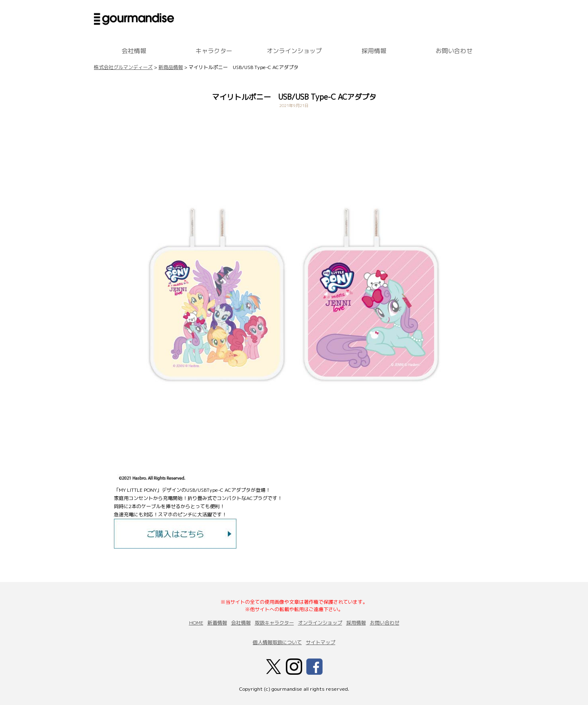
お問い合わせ (454, 51)
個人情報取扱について (277, 642)
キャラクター (214, 51)
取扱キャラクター (274, 623)
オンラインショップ (294, 51)
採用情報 (374, 51)
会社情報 (134, 51)
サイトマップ (321, 642)
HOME (196, 623)
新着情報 (217, 623)
